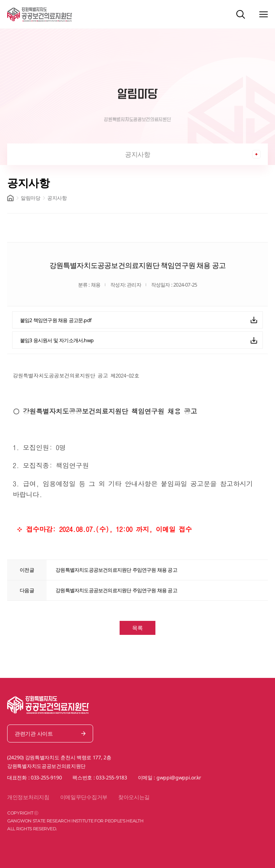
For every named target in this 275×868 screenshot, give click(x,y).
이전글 (27, 570)
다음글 (27, 590)
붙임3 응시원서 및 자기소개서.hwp (57, 340)
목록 (137, 628)
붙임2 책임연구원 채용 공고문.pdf (56, 320)
